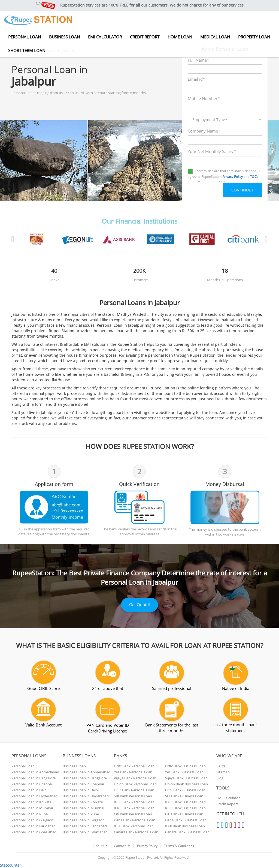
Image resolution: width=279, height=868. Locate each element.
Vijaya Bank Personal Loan (135, 778)
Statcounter (11, 865)
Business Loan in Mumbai (83, 808)
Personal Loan (25, 37)
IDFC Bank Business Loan (185, 802)
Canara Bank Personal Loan (136, 832)
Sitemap (223, 772)
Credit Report (145, 37)
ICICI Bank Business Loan (185, 808)
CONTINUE (242, 190)
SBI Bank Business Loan (184, 796)
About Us (100, 846)
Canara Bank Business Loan (187, 832)
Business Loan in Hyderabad (86, 796)
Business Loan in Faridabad (85, 826)
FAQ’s (221, 766)
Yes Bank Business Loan (184, 772)
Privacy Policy (233, 177)
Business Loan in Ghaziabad (85, 832)
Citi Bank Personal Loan (133, 814)
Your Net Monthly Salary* (212, 151)
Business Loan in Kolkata (83, 802)
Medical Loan (215, 37)
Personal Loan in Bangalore (34, 778)
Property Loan (254, 37)
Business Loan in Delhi (81, 790)
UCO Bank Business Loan (185, 790)
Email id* (196, 79)
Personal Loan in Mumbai (32, 808)
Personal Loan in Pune (30, 814)
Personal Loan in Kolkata (31, 802)
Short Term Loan (27, 50)
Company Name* (204, 131)
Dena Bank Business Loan (186, 820)
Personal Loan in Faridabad (34, 826)
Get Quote (139, 605)
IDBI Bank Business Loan (185, 826)
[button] (31, 238)
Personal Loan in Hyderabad (34, 796)
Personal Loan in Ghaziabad (34, 832)
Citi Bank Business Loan (184, 814)
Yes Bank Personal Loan (133, 772)
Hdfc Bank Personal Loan (134, 766)
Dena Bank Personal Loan (135, 820)
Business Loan (64, 37)
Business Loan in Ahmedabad (87, 772)
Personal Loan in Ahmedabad (35, 772)
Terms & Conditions (179, 846)
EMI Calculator (105, 37)
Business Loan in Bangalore (85, 778)
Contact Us (122, 846)
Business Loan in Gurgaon (84, 820)
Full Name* (198, 60)
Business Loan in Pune (81, 814)
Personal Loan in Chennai (32, 784)
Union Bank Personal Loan (135, 784)
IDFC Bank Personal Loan (134, 802)
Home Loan (180, 37)
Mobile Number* (204, 98)
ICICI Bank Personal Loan (134, 808)
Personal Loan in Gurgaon (32, 820)
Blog (220, 778)
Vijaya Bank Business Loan (186, 778)
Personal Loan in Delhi (29, 790)
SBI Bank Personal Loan (133, 796)
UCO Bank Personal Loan (134, 790)
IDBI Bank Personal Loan (134, 826)
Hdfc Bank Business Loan (185, 766)
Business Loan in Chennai (83, 784)
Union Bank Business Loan (186, 784)
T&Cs (254, 177)
